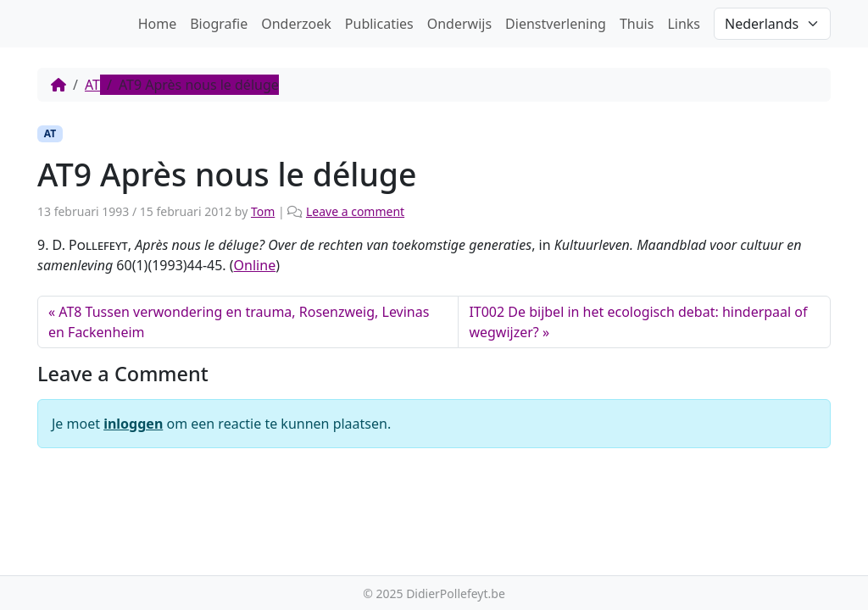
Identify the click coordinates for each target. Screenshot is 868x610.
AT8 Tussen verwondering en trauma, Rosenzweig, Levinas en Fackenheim (239, 322)
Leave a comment (355, 211)
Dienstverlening (556, 24)
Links (684, 24)
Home (158, 24)
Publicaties (379, 24)
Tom (263, 211)
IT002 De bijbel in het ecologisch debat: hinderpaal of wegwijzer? (638, 322)
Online (255, 265)
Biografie (219, 24)
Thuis (637, 24)
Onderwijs (459, 24)
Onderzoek (296, 24)
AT (92, 85)
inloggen (133, 424)
